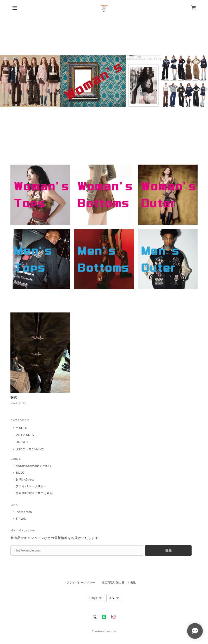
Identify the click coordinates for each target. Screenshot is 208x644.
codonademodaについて (34, 466)
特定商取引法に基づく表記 (34, 493)
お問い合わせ (25, 479)
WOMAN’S (25, 435)
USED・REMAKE (30, 449)
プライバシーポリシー (31, 486)
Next (196, 81)
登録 (168, 550)
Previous (12, 81)
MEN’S (21, 428)
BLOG (20, 473)
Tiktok (21, 519)
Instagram (24, 512)
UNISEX (22, 442)
